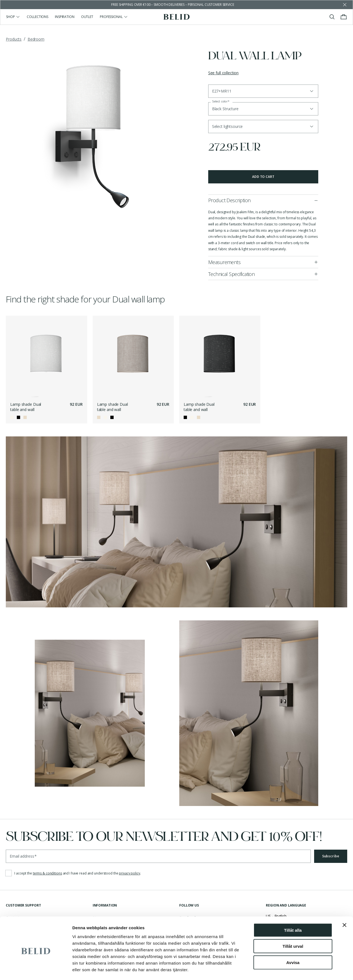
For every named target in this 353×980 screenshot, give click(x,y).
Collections (38, 17)
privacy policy (129, 873)
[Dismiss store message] (345, 5)
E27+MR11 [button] (222, 91)
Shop (13, 17)
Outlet (87, 17)
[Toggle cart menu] (344, 17)
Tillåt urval (293, 924)
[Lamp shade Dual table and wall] (46, 356)
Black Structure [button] (225, 109)
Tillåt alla (293, 907)
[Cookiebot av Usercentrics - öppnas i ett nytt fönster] (36, 969)
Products (14, 39)
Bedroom (36, 39)
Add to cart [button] (263, 177)
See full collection (223, 73)
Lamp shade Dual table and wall (26, 407)
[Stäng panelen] (344, 902)
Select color (221, 102)
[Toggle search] (332, 17)
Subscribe (331, 856)
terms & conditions (47, 873)
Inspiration (65, 17)
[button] (263, 127)
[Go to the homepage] (177, 17)
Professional (114, 17)
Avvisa (293, 940)
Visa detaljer (300, 969)
